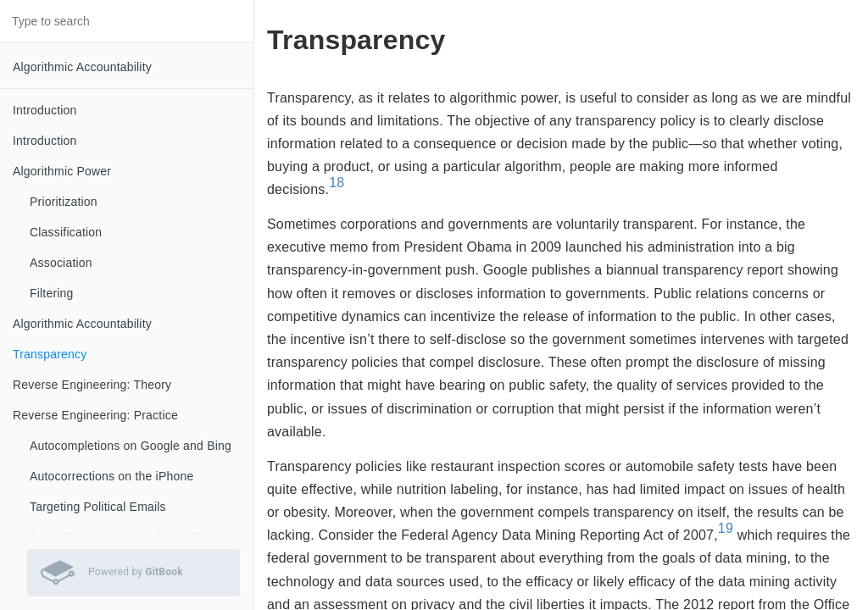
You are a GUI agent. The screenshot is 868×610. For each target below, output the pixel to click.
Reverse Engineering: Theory (92, 385)
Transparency (50, 354)
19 (726, 528)
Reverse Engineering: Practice (95, 415)
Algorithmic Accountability (82, 67)
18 (337, 183)
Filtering (52, 293)
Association (61, 263)
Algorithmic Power (62, 171)
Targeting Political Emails (98, 507)
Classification (66, 232)
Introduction (45, 110)
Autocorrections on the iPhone (111, 476)
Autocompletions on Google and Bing (131, 446)
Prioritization (64, 202)
